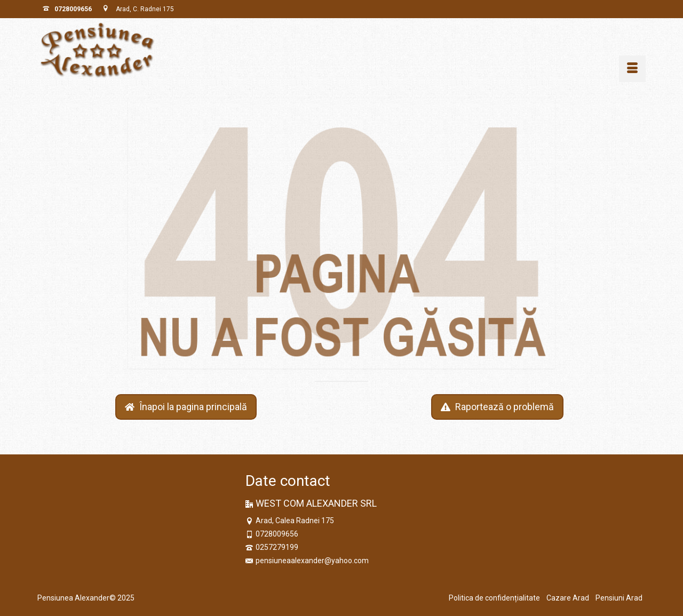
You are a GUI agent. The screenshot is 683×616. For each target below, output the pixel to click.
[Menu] (632, 69)
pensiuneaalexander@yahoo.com (307, 561)
